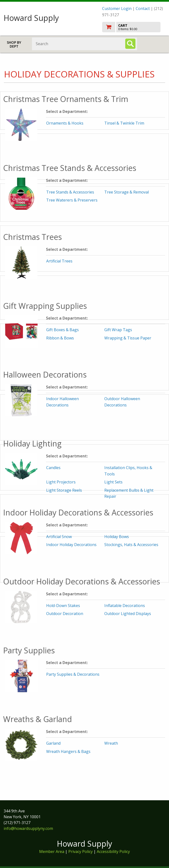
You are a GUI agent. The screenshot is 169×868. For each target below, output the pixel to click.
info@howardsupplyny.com (28, 828)
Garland (53, 743)
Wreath (111, 743)
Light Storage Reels (64, 490)
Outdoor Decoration (65, 614)
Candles (53, 468)
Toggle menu (156, 44)
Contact (143, 8)
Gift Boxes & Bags (62, 330)
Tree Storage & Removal (127, 192)
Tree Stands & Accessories (70, 192)
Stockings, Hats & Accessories (131, 545)
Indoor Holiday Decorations (71, 545)
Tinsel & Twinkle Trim (124, 123)
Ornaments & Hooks (65, 123)
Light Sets (113, 482)
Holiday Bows (117, 537)
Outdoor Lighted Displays (128, 614)
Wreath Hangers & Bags (68, 751)
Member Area (52, 851)
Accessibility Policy (113, 851)
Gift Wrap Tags (118, 330)
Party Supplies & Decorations (73, 674)
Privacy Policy (81, 851)
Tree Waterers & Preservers (72, 200)
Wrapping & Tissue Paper (128, 338)
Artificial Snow (59, 537)
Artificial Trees (59, 261)
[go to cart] (134, 27)
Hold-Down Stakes (63, 606)
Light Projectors (61, 482)
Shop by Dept (14, 44)
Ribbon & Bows (60, 338)
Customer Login (117, 8)
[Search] (130, 44)
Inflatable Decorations (125, 606)
